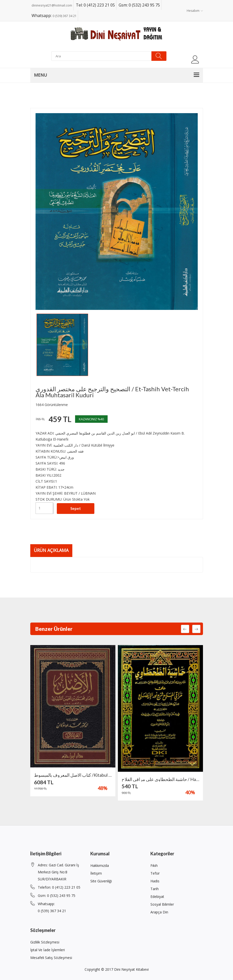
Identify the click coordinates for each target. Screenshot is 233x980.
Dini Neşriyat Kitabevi (131, 969)
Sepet (76, 508)
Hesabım (195, 11)
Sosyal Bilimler (162, 904)
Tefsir (155, 873)
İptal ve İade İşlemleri (48, 950)
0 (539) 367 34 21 (65, 16)
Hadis (155, 881)
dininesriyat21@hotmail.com (52, 5)
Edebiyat (157, 897)
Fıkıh (154, 865)
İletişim (96, 873)
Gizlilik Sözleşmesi (45, 942)
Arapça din (159, 912)
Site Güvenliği (101, 881)
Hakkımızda (100, 865)
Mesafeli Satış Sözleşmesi (51, 958)
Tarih (155, 889)
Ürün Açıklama (52, 550)
